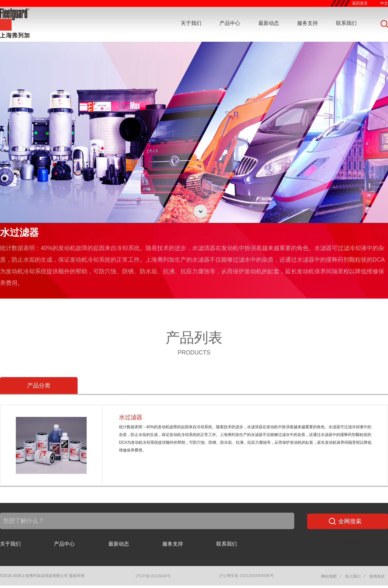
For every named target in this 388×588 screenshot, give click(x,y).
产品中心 (230, 23)
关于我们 (191, 23)
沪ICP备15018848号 (153, 576)
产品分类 (39, 386)
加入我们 (353, 576)
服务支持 (307, 23)
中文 (384, 3)
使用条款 (377, 576)
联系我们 (346, 23)
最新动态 (269, 23)
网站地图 (329, 576)
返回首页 (360, 3)
